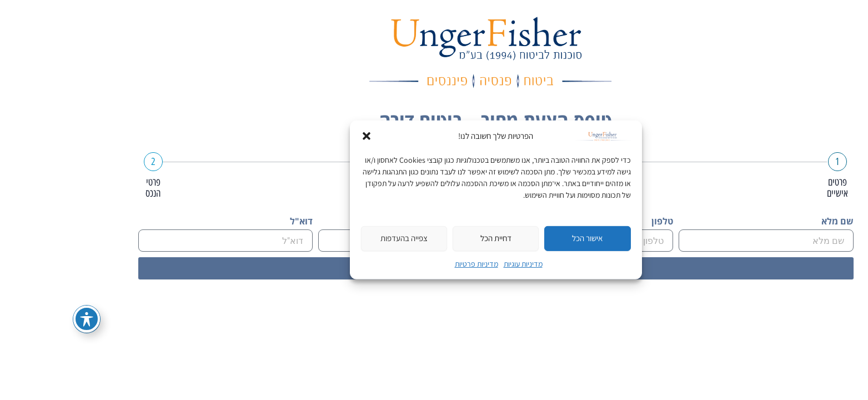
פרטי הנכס (91, 188)
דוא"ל (240, 221)
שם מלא (776, 221)
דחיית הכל (434, 238)
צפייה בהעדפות (342, 238)
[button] (305, 136)
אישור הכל (526, 238)
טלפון (601, 221)
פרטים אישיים (776, 188)
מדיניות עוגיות (461, 264)
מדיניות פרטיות (415, 264)
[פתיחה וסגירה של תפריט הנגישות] (25, 319)
